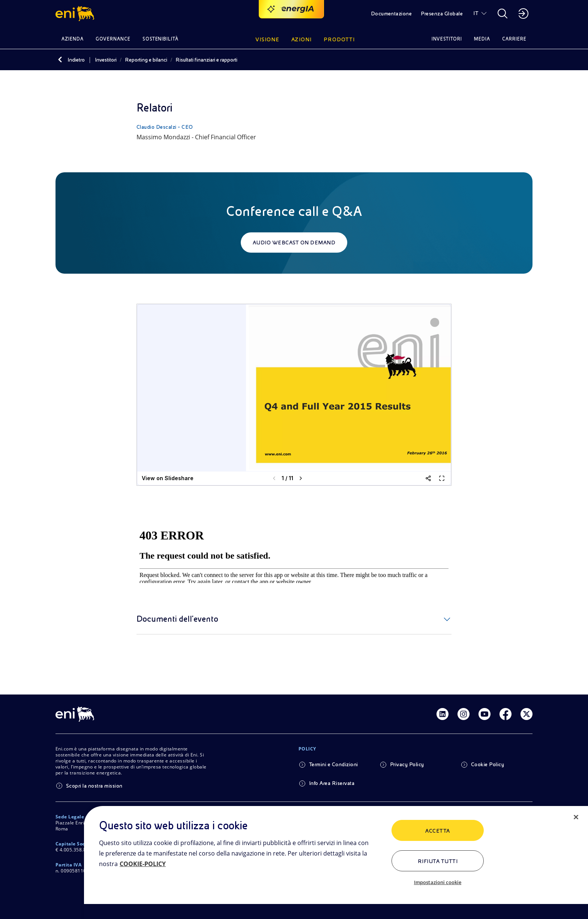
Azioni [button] (302, 39)
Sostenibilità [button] (161, 39)
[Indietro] (60, 60)
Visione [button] (267, 39)
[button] (76, 14)
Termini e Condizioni (334, 764)
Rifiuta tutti (438, 861)
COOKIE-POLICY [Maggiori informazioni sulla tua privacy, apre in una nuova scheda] (143, 864)
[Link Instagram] (463, 714)
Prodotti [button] (339, 39)
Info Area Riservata (332, 783)
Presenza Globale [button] (442, 14)
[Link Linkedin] (442, 714)
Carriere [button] (514, 39)
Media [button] (482, 39)
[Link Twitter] (526, 714)
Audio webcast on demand (294, 243)
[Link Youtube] (484, 714)
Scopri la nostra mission (94, 786)
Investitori (106, 60)
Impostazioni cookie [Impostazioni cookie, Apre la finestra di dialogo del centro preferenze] (438, 882)
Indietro (76, 60)
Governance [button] (113, 39)
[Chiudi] (576, 817)
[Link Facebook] (505, 714)
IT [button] (476, 13)
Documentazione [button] (391, 14)
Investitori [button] (447, 39)
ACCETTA (437, 831)
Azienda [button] (73, 39)
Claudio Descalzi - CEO (165, 127)
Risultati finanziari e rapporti (206, 60)
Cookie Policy (487, 764)
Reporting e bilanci (146, 60)
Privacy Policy (407, 764)
